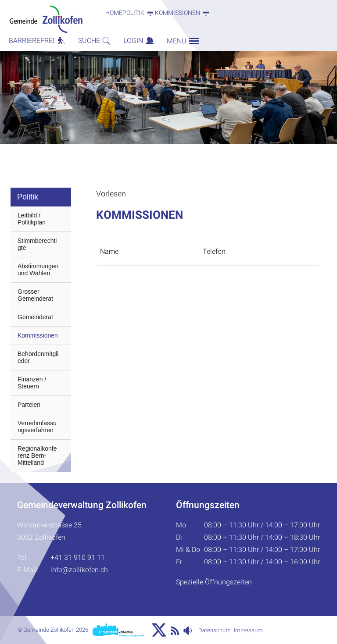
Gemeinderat (35, 317)
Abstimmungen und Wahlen (38, 270)
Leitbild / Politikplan (32, 219)
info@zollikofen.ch (79, 570)
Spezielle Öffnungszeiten (214, 582)
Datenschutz (214, 630)
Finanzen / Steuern (32, 383)
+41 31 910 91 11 (78, 557)
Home (114, 13)
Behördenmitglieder (38, 357)
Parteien (29, 405)
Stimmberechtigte (37, 244)
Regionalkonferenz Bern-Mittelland (37, 455)
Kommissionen (38, 335)
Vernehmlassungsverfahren (37, 427)
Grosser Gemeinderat (35, 295)
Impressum (248, 630)
